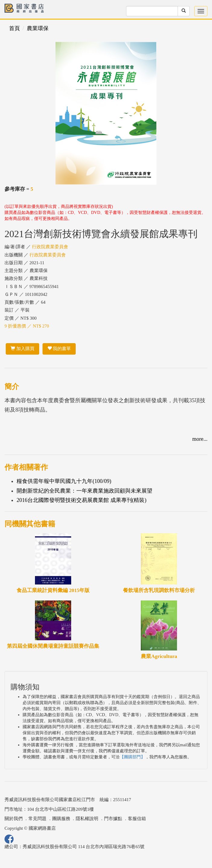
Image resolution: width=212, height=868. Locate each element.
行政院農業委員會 (50, 247)
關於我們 (14, 819)
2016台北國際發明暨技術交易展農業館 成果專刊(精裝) (82, 500)
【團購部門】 (132, 757)
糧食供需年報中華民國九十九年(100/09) (64, 481)
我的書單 (59, 349)
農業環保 (38, 28)
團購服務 (61, 819)
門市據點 (113, 819)
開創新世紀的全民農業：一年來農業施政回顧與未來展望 (84, 491)
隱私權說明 (87, 819)
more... (200, 439)
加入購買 (22, 349)
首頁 (14, 28)
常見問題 (37, 819)
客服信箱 (137, 819)
